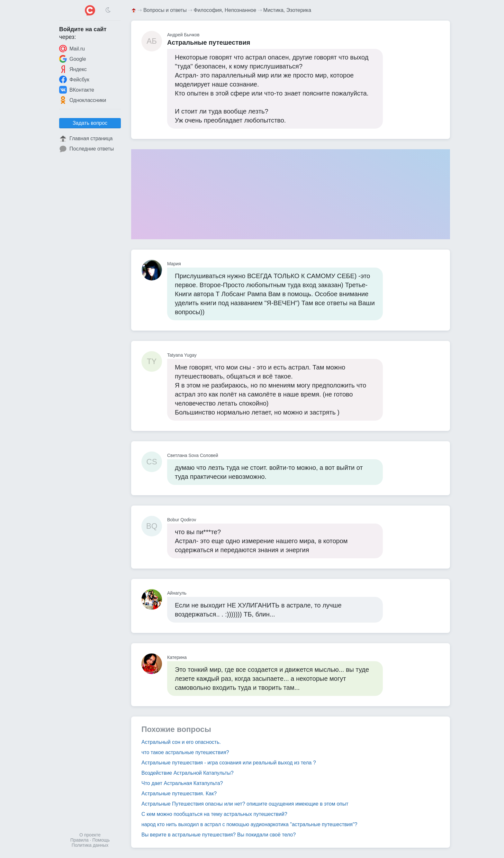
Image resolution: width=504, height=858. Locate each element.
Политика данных (90, 845)
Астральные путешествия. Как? (179, 794)
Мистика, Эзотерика (287, 10)
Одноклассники (83, 100)
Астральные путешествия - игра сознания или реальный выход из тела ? (229, 763)
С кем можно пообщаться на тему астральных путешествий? (214, 814)
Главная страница (86, 139)
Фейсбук (74, 79)
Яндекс (73, 69)
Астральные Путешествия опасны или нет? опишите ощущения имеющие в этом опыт (245, 804)
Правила (80, 840)
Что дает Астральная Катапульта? (182, 783)
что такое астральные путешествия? (185, 752)
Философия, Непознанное (225, 10)
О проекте (90, 835)
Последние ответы (86, 149)
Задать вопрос (90, 123)
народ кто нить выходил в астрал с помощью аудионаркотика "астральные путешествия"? (249, 824)
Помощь (101, 840)
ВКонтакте (77, 90)
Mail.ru (72, 49)
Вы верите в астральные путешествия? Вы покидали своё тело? (219, 835)
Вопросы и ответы (165, 10)
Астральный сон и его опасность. (181, 742)
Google (73, 59)
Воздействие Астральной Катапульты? (188, 773)
